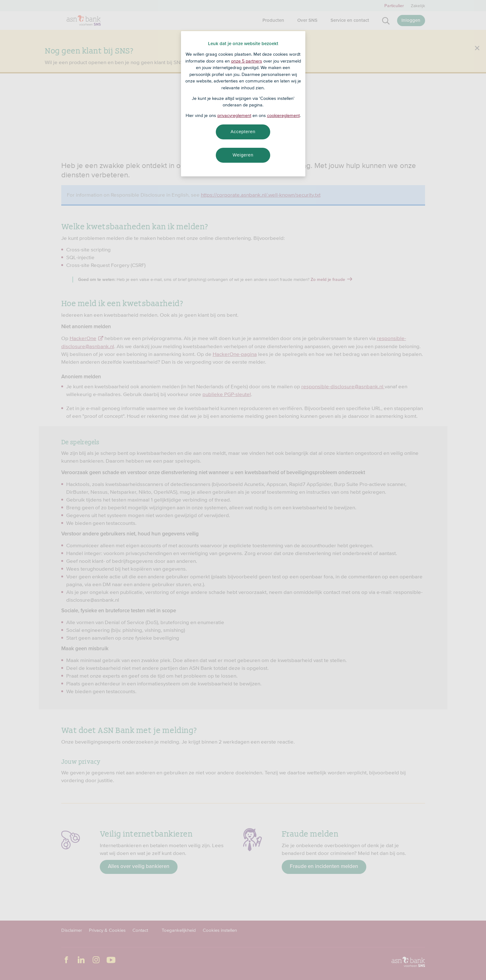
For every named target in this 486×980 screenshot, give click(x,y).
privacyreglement (234, 115)
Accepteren (243, 132)
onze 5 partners (247, 61)
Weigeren (243, 155)
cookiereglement (283, 115)
